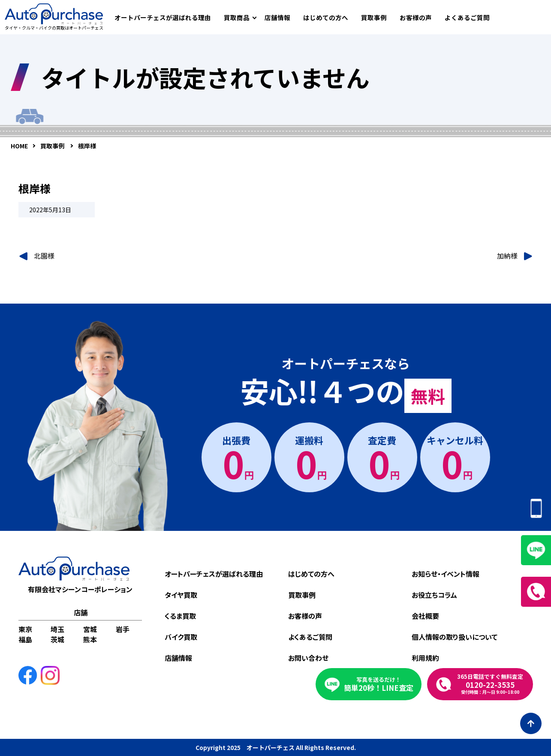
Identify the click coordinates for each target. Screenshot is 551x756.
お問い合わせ (308, 658)
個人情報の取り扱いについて (455, 637)
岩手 (123, 629)
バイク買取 (181, 637)
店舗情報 (277, 17)
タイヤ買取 (181, 595)
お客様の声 (416, 17)
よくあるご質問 (467, 17)
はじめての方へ (326, 17)
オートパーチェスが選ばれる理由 (163, 17)
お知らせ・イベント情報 (446, 574)
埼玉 (57, 629)
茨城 (57, 639)
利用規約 (425, 658)
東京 (25, 629)
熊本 (90, 639)
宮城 (90, 629)
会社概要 (425, 616)
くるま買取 (180, 616)
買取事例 (374, 17)
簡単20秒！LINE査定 (379, 684)
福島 (25, 639)
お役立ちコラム (434, 595)
